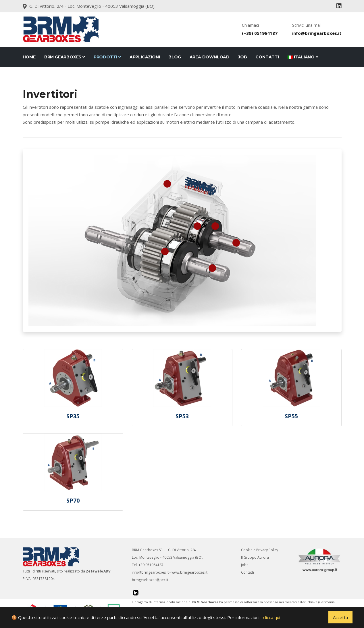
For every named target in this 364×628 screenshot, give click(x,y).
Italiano (303, 57)
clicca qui (272, 617)
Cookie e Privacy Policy (260, 550)
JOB (242, 57)
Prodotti (107, 57)
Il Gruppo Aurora (255, 557)
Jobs (245, 565)
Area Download (210, 57)
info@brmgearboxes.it (150, 572)
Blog (175, 57)
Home (29, 57)
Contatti (248, 572)
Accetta (340, 617)
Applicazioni (145, 57)
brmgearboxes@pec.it (150, 580)
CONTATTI (267, 57)
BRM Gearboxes (65, 57)
